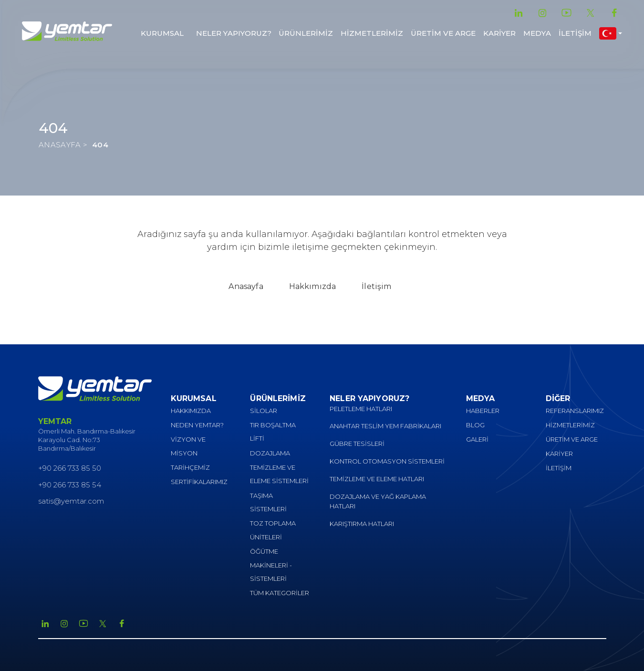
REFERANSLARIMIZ (575, 411)
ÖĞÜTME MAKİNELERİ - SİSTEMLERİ (271, 565)
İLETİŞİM (575, 33)
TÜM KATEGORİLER (280, 593)
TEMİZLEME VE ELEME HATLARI (377, 479)
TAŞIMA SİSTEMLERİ (268, 502)
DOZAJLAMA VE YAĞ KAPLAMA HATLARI (378, 501)
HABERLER (483, 411)
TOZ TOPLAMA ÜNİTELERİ (273, 530)
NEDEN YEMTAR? (197, 425)
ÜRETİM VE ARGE (443, 33)
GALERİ (477, 439)
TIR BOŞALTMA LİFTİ (273, 432)
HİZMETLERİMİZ (372, 33)
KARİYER (499, 33)
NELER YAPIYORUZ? (234, 33)
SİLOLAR (264, 411)
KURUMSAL (162, 33)
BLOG (475, 425)
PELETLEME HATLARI (361, 409)
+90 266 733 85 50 (70, 468)
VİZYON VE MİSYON (188, 446)
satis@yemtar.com (71, 501)
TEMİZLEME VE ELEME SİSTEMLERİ (279, 474)
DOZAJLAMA (270, 453)
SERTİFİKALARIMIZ (199, 482)
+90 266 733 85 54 (70, 485)
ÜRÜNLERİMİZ (306, 33)
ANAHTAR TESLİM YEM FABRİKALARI (385, 426)
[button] (611, 33)
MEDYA (537, 33)
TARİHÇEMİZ (190, 467)
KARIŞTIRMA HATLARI (362, 524)
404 (100, 145)
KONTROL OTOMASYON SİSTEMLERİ (387, 461)
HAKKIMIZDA (191, 411)
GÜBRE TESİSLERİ (357, 444)
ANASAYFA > (63, 145)
